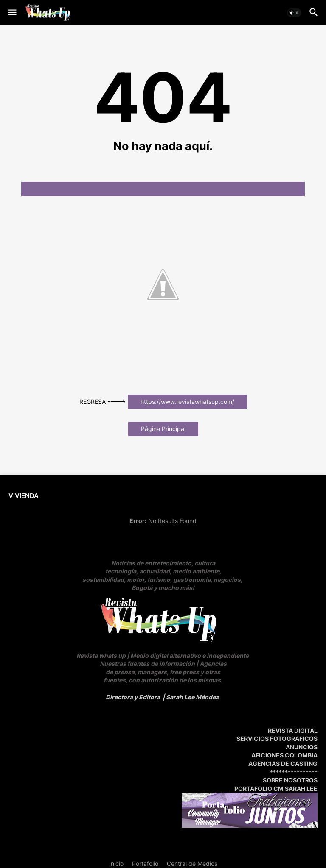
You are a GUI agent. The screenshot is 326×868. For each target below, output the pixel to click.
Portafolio (145, 864)
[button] (12, 13)
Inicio (116, 864)
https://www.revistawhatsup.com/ (187, 402)
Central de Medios (192, 864)
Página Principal (163, 429)
